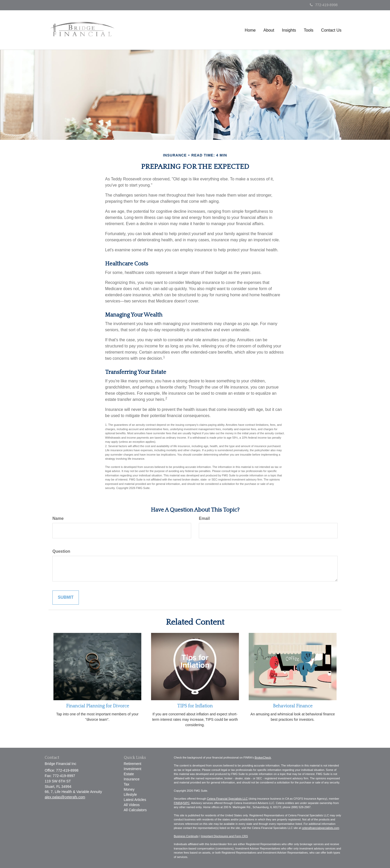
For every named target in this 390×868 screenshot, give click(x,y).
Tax (127, 784)
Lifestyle (130, 795)
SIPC (187, 803)
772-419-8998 (324, 5)
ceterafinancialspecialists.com (321, 828)
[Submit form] (66, 598)
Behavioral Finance (293, 706)
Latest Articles (135, 800)
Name (58, 518)
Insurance (132, 779)
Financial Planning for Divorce (97, 706)
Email (204, 518)
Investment (133, 769)
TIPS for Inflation (195, 706)
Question (61, 551)
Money (129, 789)
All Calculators (135, 810)
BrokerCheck (263, 758)
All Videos (132, 805)
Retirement (133, 764)
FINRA (178, 803)
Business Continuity (186, 836)
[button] (269, 31)
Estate (129, 774)
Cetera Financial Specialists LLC (227, 799)
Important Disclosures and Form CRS (224, 836)
